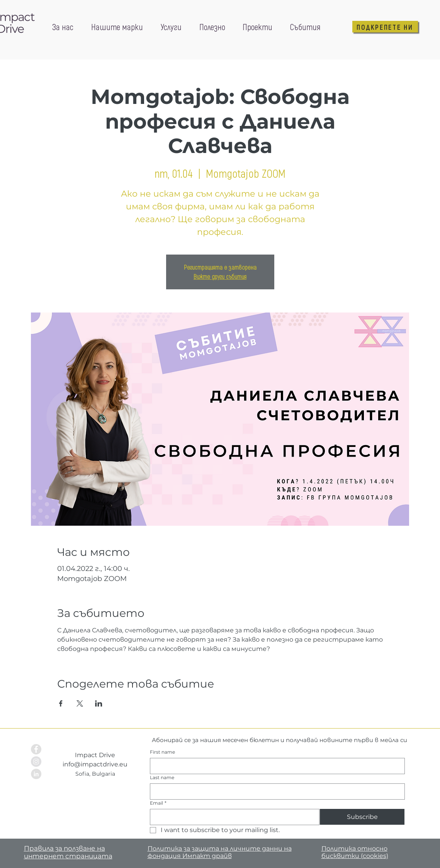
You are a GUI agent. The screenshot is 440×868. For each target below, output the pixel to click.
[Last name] (275, 792)
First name (162, 752)
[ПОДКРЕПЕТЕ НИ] (385, 27)
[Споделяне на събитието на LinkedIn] (99, 703)
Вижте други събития (220, 276)
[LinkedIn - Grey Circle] (36, 774)
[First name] (275, 766)
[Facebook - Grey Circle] (36, 749)
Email (158, 803)
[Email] (233, 817)
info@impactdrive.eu (95, 764)
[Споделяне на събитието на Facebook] (61, 703)
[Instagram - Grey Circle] (36, 762)
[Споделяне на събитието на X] (80, 703)
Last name (162, 777)
